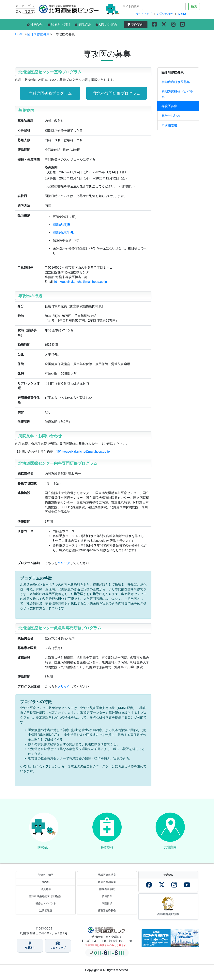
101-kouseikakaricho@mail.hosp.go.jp (80, 282)
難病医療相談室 (107, 886)
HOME (20, 34)
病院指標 (107, 908)
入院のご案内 (106, 25)
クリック (64, 563)
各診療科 (107, 849)
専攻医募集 (169, 106)
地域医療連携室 (107, 879)
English (182, 14)
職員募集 (46, 894)
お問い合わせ (165, 14)
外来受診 (35, 25)
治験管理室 (46, 915)
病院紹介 (83, 25)
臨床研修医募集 (38, 34)
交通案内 (136, 25)
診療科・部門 (59, 25)
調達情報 (107, 901)
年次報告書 (169, 125)
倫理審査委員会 (107, 915)
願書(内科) (62, 225)
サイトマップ (144, 14)
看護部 (46, 886)
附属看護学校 (107, 894)
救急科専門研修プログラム (117, 93)
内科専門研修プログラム (50, 93)
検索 (194, 6)
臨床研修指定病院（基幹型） (46, 901)
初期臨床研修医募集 (176, 82)
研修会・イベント (46, 908)
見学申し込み (171, 116)
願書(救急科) (63, 233)
